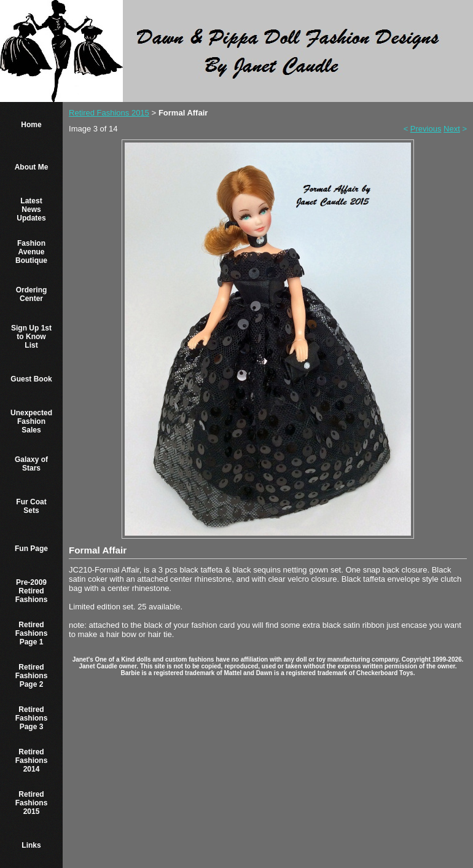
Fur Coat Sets (31, 506)
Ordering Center (32, 294)
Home (31, 125)
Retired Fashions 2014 (32, 760)
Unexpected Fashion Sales (31, 421)
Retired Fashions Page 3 (32, 718)
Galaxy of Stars (31, 464)
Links (31, 845)
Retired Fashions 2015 (32, 803)
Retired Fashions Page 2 (32, 676)
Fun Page (31, 549)
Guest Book (31, 379)
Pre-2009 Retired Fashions (32, 591)
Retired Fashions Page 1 (32, 633)
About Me (32, 167)
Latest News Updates (31, 209)
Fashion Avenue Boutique (31, 252)
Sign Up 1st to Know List (31, 337)
